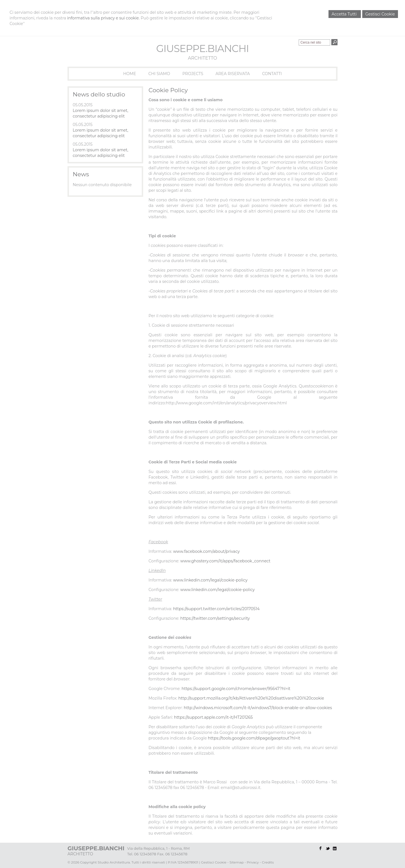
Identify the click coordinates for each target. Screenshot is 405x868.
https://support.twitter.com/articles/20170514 (216, 609)
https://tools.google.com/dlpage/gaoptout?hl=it (254, 738)
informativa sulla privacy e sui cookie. (103, 18)
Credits (268, 862)
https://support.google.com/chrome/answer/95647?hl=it (236, 689)
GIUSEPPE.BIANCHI (202, 49)
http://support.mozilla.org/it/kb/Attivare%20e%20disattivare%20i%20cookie (251, 698)
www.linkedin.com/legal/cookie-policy (210, 580)
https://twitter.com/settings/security (215, 618)
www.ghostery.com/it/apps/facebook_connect (225, 561)
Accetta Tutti (345, 14)
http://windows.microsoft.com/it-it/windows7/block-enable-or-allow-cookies (258, 708)
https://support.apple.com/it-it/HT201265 (213, 717)
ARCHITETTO (202, 58)
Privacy (253, 862)
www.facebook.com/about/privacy (206, 551)
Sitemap (237, 862)
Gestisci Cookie (380, 14)
